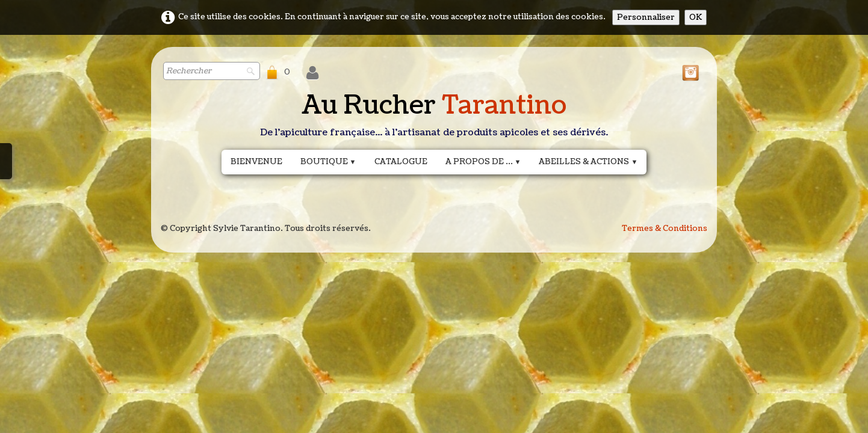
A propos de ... (483, 162)
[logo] (434, 118)
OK (696, 17)
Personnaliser (646, 17)
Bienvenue (256, 162)
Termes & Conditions (665, 229)
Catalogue (401, 162)
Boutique (328, 162)
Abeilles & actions (588, 162)
